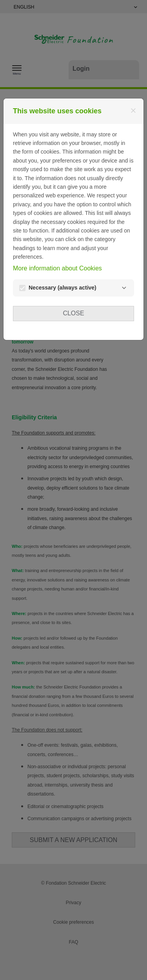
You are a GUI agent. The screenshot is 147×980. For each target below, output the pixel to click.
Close (73, 313)
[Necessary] (124, 288)
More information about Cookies (57, 268)
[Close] (133, 111)
